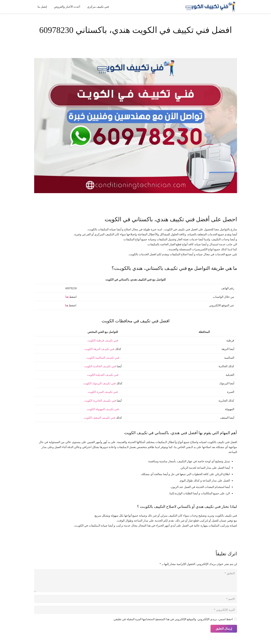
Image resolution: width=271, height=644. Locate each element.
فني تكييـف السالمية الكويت (103, 358)
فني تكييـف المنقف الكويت (99, 418)
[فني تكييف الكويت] (209, 7)
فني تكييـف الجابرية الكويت (100, 401)
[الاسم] (136, 599)
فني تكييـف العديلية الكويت (103, 375)
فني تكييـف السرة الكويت (103, 392)
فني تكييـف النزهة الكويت (99, 349)
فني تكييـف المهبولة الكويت (103, 409)
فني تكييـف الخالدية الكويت (100, 366)
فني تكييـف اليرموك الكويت (99, 383)
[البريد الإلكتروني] (136, 610)
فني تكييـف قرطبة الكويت (103, 340)
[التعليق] (136, 581)
